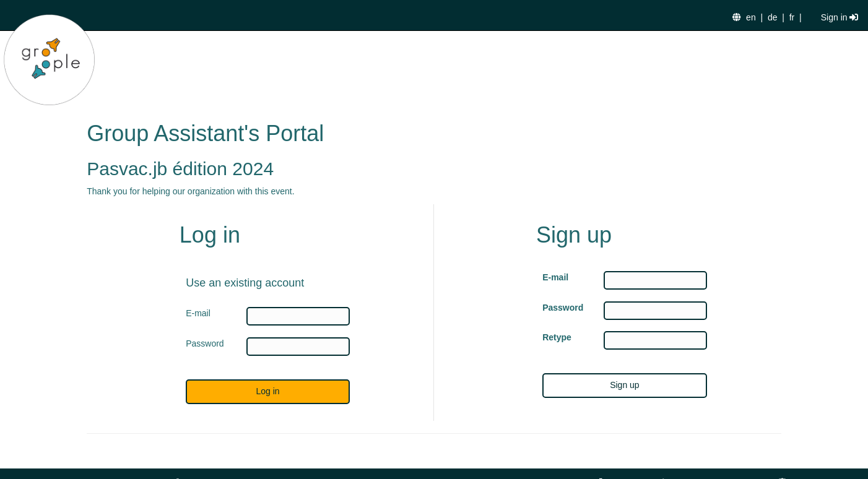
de (773, 17)
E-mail (555, 277)
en (751, 17)
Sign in (840, 17)
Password (563, 308)
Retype (557, 337)
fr (792, 17)
